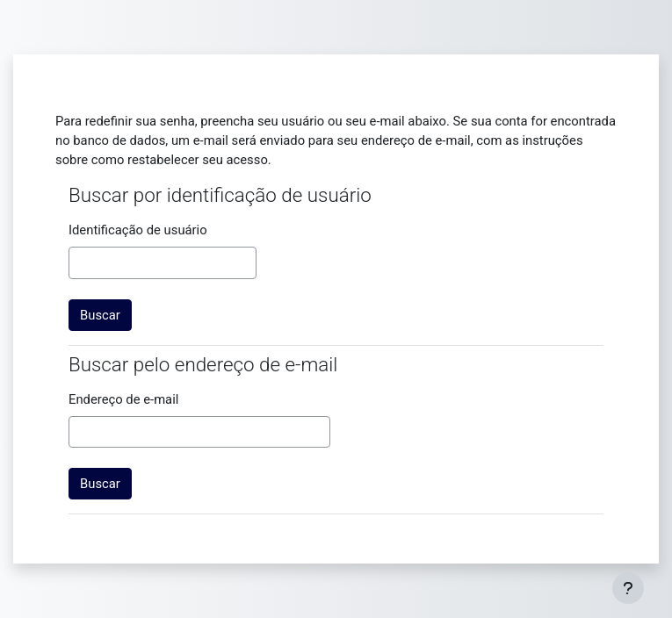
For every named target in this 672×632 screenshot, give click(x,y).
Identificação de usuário (138, 230)
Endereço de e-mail (123, 399)
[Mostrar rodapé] (628, 588)
